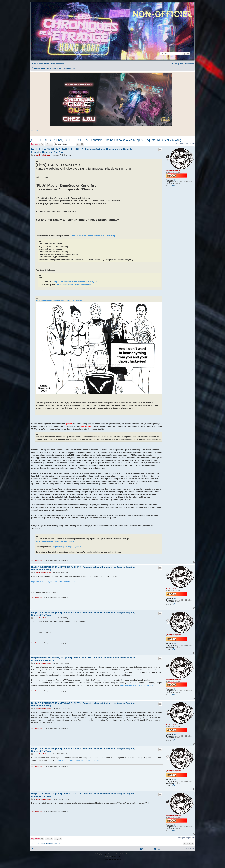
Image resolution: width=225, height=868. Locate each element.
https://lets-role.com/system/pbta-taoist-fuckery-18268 (77, 282)
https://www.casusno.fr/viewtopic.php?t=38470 (55, 541)
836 (175, 180)
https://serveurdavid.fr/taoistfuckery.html (74, 285)
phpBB (106, 854)
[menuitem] (47, 64)
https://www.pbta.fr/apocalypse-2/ (67, 547)
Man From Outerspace (174, 171)
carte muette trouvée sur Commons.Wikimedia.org (78, 760)
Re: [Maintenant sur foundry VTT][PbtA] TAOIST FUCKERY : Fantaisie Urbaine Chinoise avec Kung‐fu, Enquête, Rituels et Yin (83, 659)
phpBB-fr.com (116, 857)
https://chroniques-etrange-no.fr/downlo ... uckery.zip (93, 236)
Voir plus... (36, 130)
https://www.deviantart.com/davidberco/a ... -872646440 (59, 301)
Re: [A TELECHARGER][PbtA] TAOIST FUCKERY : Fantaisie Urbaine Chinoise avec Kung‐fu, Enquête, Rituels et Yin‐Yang (83, 568)
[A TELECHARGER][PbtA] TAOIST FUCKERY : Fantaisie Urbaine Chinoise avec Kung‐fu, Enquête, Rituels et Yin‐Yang (106, 140)
